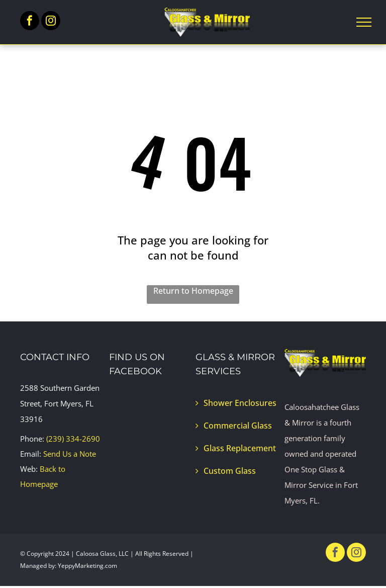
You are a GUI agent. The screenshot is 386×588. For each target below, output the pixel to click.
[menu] (364, 22)
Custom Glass (230, 471)
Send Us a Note (70, 454)
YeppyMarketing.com (87, 566)
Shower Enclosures (240, 403)
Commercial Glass (238, 426)
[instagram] (51, 22)
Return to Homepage (193, 291)
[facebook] (30, 22)
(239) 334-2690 (73, 439)
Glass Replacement (240, 448)
